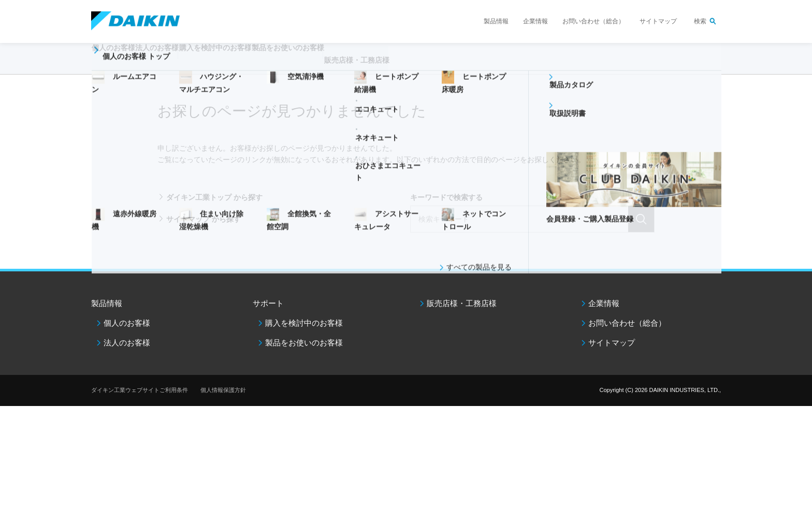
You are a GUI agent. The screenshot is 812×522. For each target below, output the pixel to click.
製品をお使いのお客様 (304, 343)
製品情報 (496, 21)
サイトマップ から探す (204, 219)
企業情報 (535, 21)
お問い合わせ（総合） (593, 21)
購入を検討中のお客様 (304, 323)
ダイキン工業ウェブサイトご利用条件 (140, 390)
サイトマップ (658, 21)
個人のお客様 (127, 323)
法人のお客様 (127, 343)
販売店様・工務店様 (437, 65)
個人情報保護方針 (223, 390)
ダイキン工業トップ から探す (214, 197)
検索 (700, 21)
